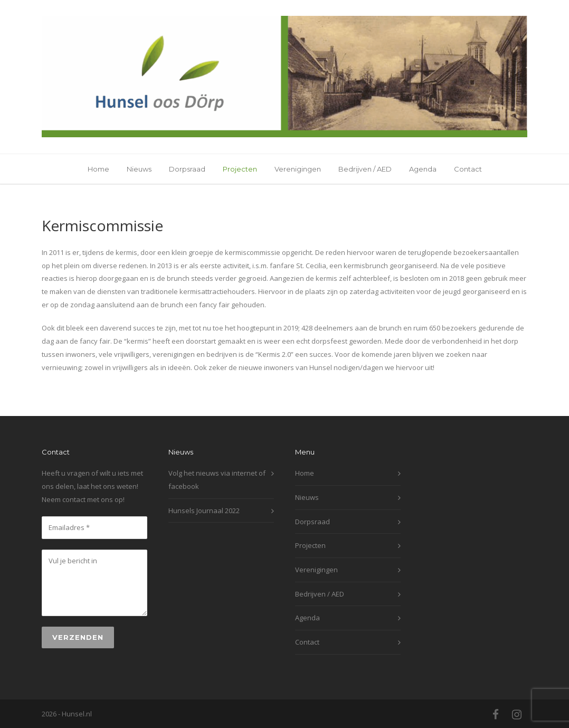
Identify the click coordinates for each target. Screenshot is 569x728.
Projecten (240, 169)
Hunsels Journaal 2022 (204, 510)
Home (98, 169)
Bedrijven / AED (365, 169)
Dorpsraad (187, 169)
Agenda (423, 169)
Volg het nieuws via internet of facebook (217, 480)
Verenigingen (298, 169)
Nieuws (139, 169)
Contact (468, 169)
